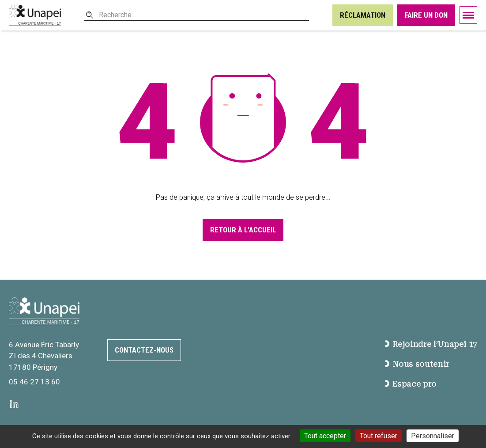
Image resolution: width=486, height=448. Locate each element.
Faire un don (426, 15)
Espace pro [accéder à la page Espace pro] (411, 384)
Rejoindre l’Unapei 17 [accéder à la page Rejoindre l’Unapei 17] (431, 344)
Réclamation (363, 15)
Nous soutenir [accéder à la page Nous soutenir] (417, 364)
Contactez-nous (144, 350)
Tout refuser (379, 436)
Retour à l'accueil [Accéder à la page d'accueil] (243, 230)
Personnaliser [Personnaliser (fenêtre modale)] (433, 436)
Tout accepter (325, 436)
